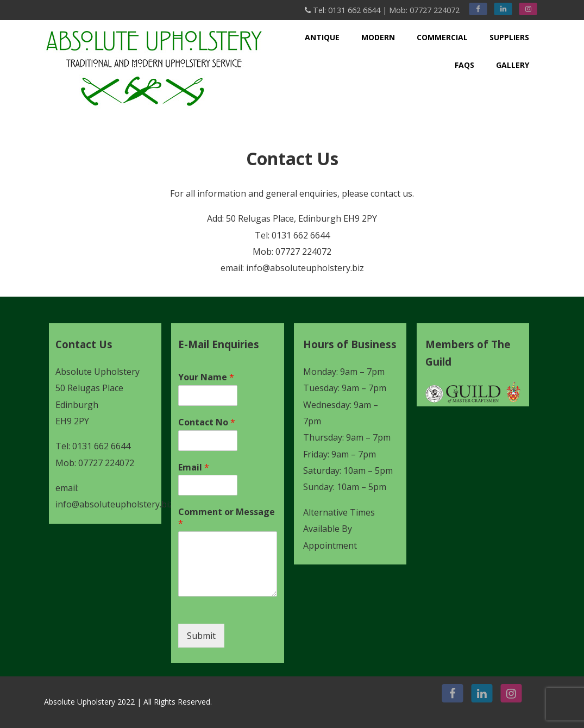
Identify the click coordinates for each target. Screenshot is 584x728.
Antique (322, 37)
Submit (201, 636)
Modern (378, 37)
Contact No (207, 422)
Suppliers (509, 37)
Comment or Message (227, 518)
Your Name (206, 377)
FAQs (464, 65)
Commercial (442, 37)
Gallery (513, 65)
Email (194, 467)
